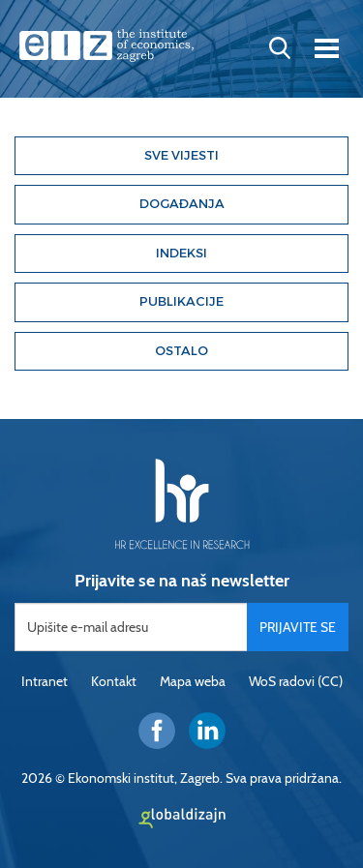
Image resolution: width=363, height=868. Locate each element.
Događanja (182, 204)
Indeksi (181, 253)
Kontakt (114, 681)
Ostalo (181, 351)
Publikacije (181, 301)
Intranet (45, 681)
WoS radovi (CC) (296, 681)
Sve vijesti (181, 155)
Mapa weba (193, 681)
